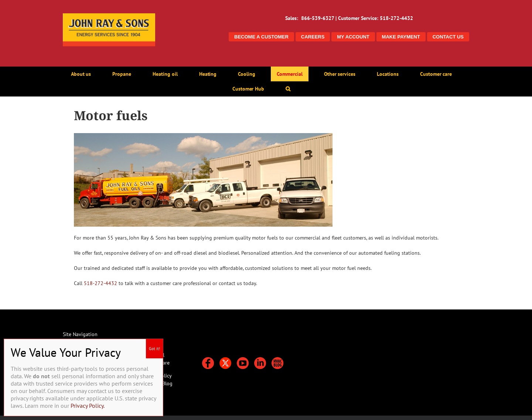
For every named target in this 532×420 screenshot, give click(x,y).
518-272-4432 (100, 283)
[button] (288, 89)
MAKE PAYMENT (401, 37)
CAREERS (313, 37)
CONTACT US (448, 37)
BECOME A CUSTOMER (261, 37)
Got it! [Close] (154, 349)
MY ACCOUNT (353, 37)
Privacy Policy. (88, 406)
